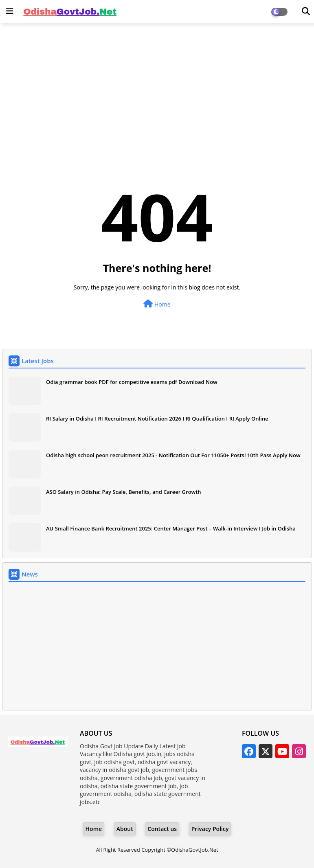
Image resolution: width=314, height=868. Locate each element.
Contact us (162, 829)
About (125, 829)
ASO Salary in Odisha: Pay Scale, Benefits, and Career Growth (124, 492)
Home (157, 304)
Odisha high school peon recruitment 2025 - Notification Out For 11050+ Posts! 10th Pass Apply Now (173, 455)
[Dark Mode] (306, 11)
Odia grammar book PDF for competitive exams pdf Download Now (132, 382)
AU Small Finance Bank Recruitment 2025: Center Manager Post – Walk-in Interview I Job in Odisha (171, 528)
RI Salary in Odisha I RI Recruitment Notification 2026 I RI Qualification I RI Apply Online (157, 419)
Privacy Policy (210, 829)
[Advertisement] (157, 88)
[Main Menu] (10, 11)
